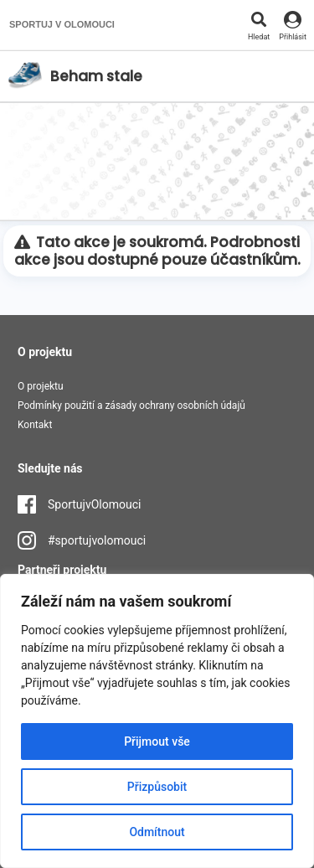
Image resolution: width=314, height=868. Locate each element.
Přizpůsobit (157, 787)
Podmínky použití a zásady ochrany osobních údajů (131, 406)
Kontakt (35, 425)
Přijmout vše (157, 741)
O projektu (41, 386)
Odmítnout (157, 832)
